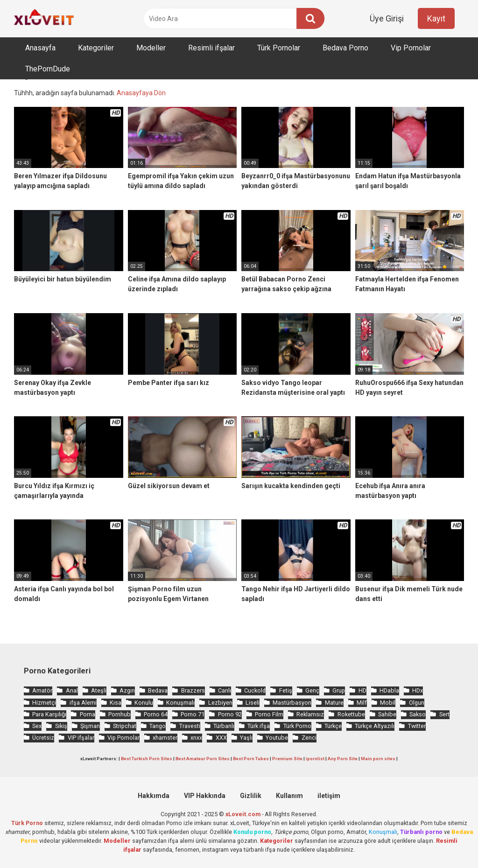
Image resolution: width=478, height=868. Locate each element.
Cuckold (255, 690)
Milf (362, 703)
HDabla (389, 690)
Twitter (417, 726)
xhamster (165, 738)
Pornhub (119, 714)
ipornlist (315, 759)
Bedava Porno (345, 48)
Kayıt (436, 18)
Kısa (116, 703)
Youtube (277, 738)
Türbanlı (224, 726)
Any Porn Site (343, 759)
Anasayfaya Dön (141, 93)
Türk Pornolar (279, 48)
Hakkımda (154, 796)
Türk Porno (297, 726)
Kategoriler (96, 48)
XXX (221, 738)
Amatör (42, 690)
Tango (158, 726)
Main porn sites (378, 759)
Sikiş (61, 726)
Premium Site (287, 759)
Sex (37, 726)
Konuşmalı (180, 703)
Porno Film (269, 714)
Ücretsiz (43, 738)
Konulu (144, 703)
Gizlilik (251, 796)
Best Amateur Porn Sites (203, 759)
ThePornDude (48, 69)
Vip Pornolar (411, 48)
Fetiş (286, 690)
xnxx (196, 738)
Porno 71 (193, 714)
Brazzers (193, 690)
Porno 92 (230, 714)
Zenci (309, 738)
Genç (312, 690)
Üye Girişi (387, 18)
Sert (444, 714)
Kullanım (289, 796)
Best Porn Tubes (251, 759)
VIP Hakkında (205, 796)
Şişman (90, 726)
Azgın (127, 690)
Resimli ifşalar (211, 48)
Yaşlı (246, 738)
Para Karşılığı (49, 714)
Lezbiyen (220, 703)
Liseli (253, 703)
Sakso (418, 714)
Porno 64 (156, 714)
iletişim (329, 796)
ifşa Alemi (83, 703)
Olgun (417, 703)
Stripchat (125, 726)
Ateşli (99, 690)
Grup (339, 690)
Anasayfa (40, 48)
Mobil (388, 703)
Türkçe (333, 726)
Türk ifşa (259, 726)
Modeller (151, 48)
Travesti (190, 726)
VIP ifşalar (81, 738)
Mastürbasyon (292, 703)
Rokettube (351, 714)
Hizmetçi (44, 703)
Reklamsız (310, 714)
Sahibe (387, 714)
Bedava (158, 690)
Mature (334, 703)
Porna (88, 714)
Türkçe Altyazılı (375, 726)
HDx (418, 690)
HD (362, 690)
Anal (72, 690)
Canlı (225, 690)
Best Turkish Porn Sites (147, 759)
